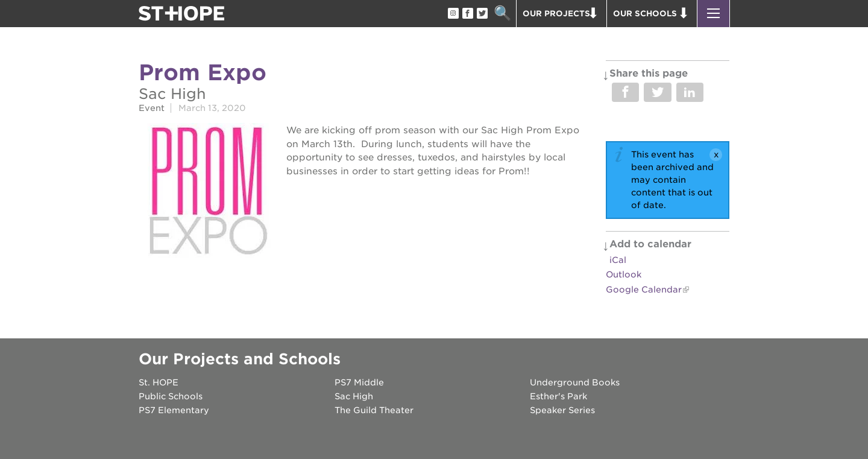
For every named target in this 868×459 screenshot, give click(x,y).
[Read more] (206, 193)
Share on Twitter (657, 92)
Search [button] (502, 14)
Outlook (624, 274)
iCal (618, 260)
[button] (713, 14)
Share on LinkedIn (690, 92)
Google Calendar (644, 290)
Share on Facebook (625, 92)
